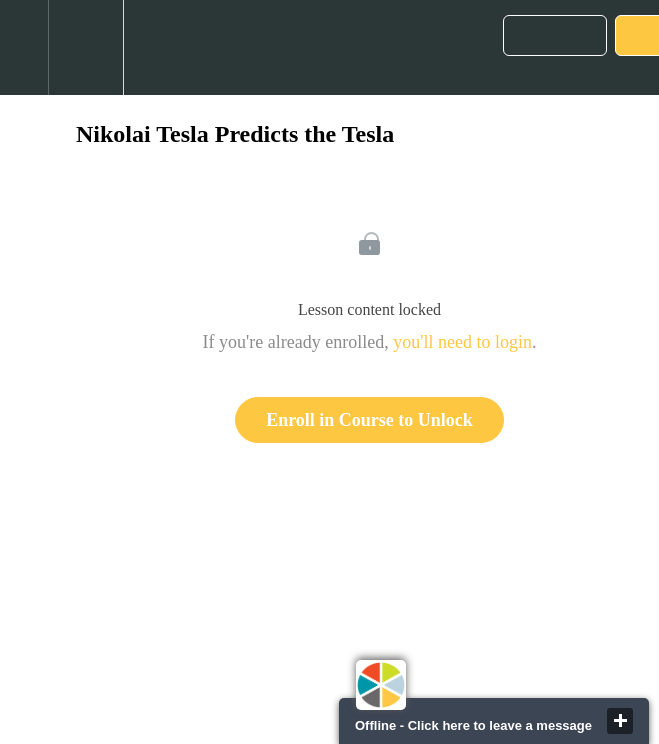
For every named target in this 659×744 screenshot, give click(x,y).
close (620, 721)
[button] (24, 47)
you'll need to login (462, 342)
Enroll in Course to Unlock (369, 420)
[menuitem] (85, 47)
